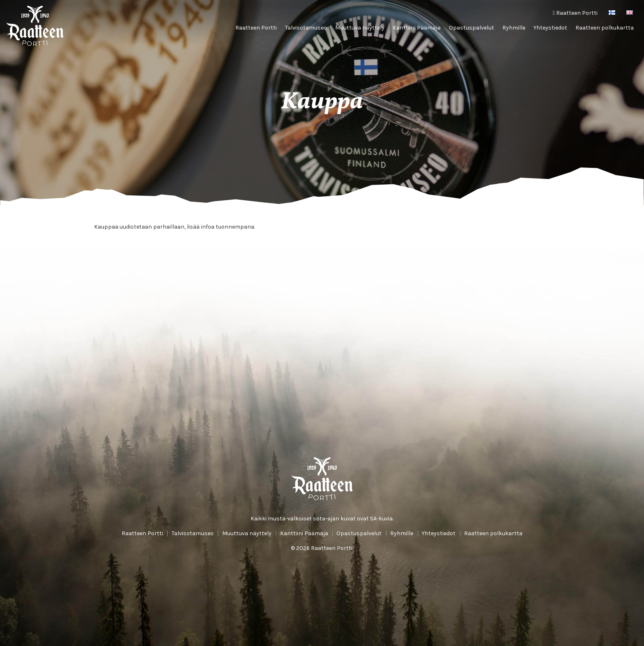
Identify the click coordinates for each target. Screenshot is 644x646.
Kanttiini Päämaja (417, 28)
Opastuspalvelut (471, 28)
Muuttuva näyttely (360, 28)
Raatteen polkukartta (605, 28)
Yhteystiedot (550, 28)
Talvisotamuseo (306, 28)
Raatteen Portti (575, 13)
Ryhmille (514, 28)
